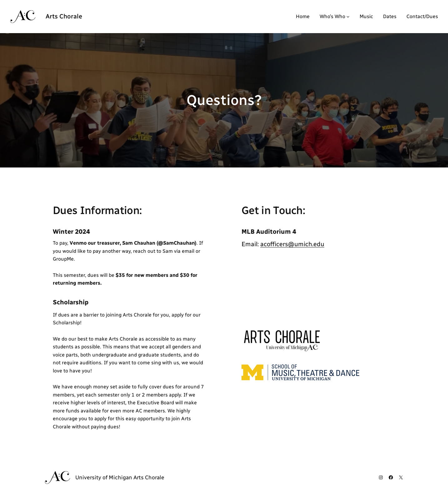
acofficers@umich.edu (292, 244)
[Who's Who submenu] (348, 17)
